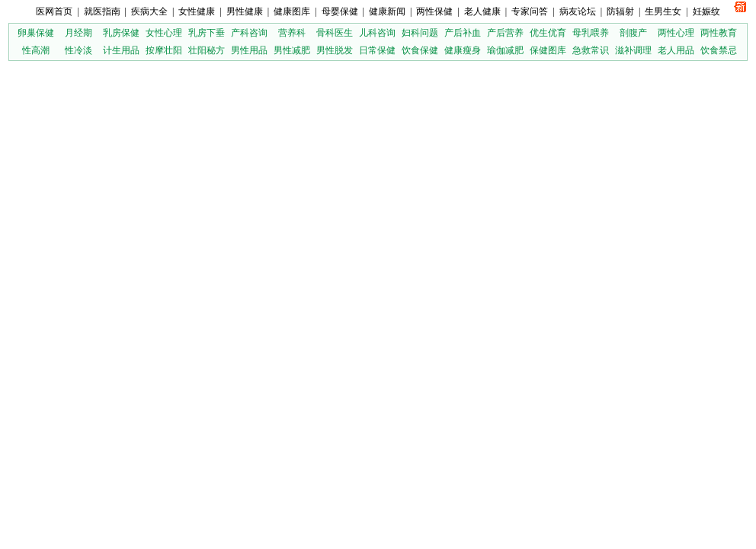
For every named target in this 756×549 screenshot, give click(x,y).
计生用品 (121, 50)
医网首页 (54, 11)
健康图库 (292, 11)
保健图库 (548, 50)
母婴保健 (340, 11)
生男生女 (663, 11)
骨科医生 (335, 33)
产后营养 (505, 33)
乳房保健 (121, 33)
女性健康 (197, 11)
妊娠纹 (706, 11)
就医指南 (102, 11)
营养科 (292, 33)
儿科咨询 (377, 33)
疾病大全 (149, 11)
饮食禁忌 (719, 50)
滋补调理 (633, 50)
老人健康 (482, 11)
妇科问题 (420, 33)
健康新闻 (387, 11)
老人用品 (676, 50)
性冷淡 (78, 50)
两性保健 (434, 11)
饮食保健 (420, 50)
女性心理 (164, 33)
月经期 (78, 33)
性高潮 (36, 50)
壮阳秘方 (207, 50)
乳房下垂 (207, 33)
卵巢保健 (36, 33)
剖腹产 (633, 33)
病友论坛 (578, 11)
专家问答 (530, 11)
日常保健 (377, 50)
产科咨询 (249, 33)
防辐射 (620, 11)
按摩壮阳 (164, 50)
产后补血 (463, 33)
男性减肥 (292, 50)
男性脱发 (335, 50)
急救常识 (591, 50)
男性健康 (245, 11)
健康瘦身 (463, 50)
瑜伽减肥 (505, 50)
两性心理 (676, 33)
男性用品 (249, 50)
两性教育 (719, 33)
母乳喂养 (591, 33)
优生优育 (548, 33)
